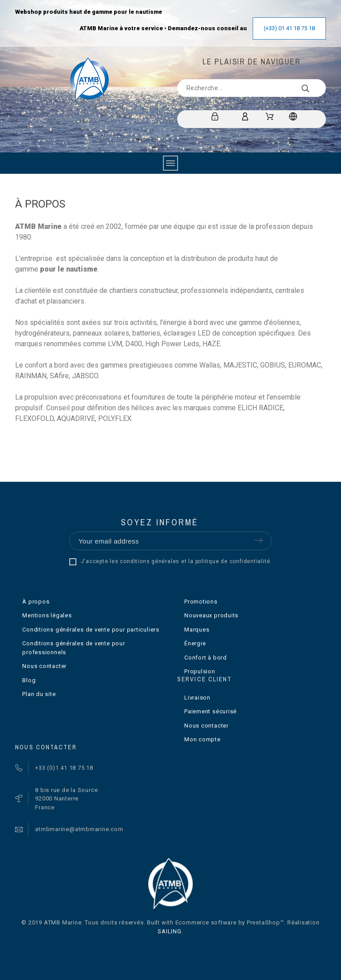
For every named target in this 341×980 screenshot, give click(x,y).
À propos (36, 602)
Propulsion (200, 671)
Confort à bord (206, 658)
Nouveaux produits (211, 615)
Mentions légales (47, 615)
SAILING (169, 931)
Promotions (201, 602)
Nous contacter (44, 666)
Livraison (197, 698)
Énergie (195, 643)
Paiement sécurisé (210, 711)
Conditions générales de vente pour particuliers (91, 630)
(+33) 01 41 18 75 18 (289, 28)
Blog (29, 680)
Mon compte (202, 739)
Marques (197, 630)
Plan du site (39, 694)
